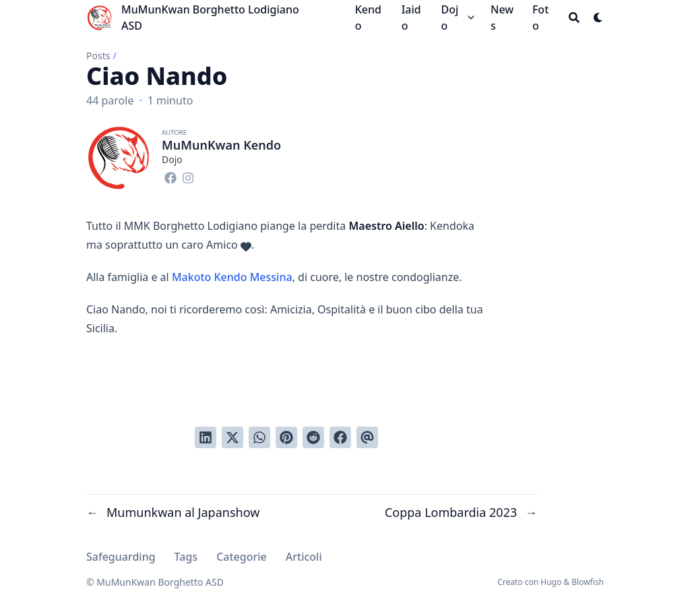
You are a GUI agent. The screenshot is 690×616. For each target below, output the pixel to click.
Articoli (304, 557)
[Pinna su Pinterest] (286, 437)
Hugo (551, 582)
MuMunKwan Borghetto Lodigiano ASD (210, 18)
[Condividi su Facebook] (340, 437)
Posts (98, 56)
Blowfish (588, 582)
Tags (186, 557)
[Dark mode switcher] (598, 18)
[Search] (574, 18)
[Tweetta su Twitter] (232, 437)
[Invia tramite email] (367, 437)
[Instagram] (188, 176)
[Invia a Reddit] (313, 437)
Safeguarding (121, 557)
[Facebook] (170, 176)
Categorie (242, 557)
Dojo (449, 18)
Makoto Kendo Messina (232, 277)
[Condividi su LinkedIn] (206, 437)
